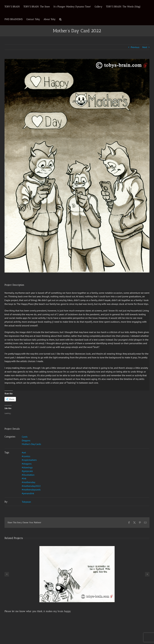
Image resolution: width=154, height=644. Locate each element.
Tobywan (26, 502)
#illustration (28, 475)
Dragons (26, 440)
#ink (24, 478)
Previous (135, 47)
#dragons (27, 464)
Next (145, 47)
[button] (60, 19)
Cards (25, 437)
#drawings (27, 467)
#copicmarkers (29, 460)
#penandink (28, 493)
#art (24, 452)
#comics (26, 456)
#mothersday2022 (31, 486)
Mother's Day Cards (31, 444)
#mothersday (28, 482)
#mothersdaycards (31, 490)
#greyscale (27, 471)
